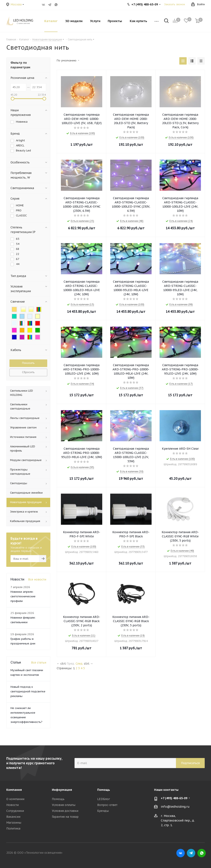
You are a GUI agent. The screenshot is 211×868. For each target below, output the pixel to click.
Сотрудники (15, 811)
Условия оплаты (64, 805)
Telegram (50, 5)
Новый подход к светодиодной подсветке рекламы (28, 691)
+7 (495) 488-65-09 (174, 798)
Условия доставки (65, 811)
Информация (62, 790)
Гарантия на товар (65, 817)
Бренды (103, 811)
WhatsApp (56, 5)
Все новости (37, 579)
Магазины (14, 823)
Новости (12, 805)
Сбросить (28, 372)
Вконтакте (43, 5)
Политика (13, 828)
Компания (14, 790)
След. (79, 664)
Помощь (58, 799)
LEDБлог (104, 799)
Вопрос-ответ (107, 805)
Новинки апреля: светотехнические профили (23, 596)
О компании (15, 799)
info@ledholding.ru (175, 807)
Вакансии (13, 817)
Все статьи (39, 663)
